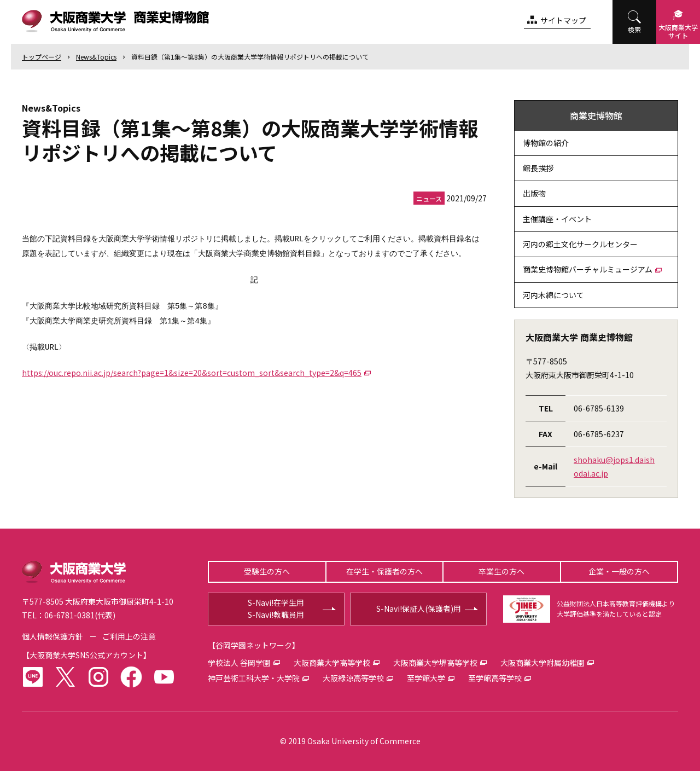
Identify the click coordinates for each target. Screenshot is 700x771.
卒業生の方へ (501, 571)
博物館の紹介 (546, 143)
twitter (66, 677)
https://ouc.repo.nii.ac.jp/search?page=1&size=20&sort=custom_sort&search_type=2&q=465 (192, 373)
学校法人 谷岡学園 (239, 663)
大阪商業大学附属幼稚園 (542, 663)
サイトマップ (563, 20)
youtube (164, 677)
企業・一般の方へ (619, 571)
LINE (33, 677)
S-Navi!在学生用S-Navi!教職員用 (276, 608)
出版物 (534, 193)
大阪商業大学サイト (678, 31)
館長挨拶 (538, 168)
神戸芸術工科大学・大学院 (254, 678)
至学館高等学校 (495, 678)
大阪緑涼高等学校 (353, 678)
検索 (634, 29)
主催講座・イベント (557, 219)
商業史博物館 (596, 115)
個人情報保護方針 (52, 636)
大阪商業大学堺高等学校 (435, 663)
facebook (131, 677)
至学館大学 (426, 678)
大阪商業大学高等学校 (332, 663)
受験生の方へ (267, 571)
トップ (42, 57)
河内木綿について (553, 295)
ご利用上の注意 (129, 636)
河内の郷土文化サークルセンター (580, 244)
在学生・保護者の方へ (384, 571)
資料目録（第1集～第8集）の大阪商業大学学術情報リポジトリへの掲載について (250, 57)
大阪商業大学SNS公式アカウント (86, 655)
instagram (98, 677)
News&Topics (96, 57)
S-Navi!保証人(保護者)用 (419, 608)
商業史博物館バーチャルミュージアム (588, 269)
